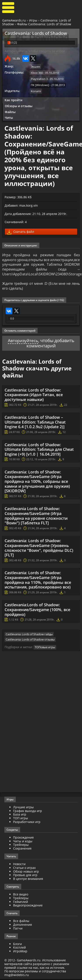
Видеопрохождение (28, 906)
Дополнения (23, 925)
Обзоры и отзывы (19, 106)
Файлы (10, 111)
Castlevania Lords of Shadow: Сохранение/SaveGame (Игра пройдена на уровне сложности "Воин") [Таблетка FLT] (36, 517)
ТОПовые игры (45, 648)
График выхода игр (28, 811)
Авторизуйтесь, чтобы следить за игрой (35, 51)
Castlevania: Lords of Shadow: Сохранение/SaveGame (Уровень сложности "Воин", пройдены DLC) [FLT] (39, 549)
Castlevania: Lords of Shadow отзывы (30, 641)
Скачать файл (21, 232)
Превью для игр (25, 876)
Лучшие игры (23, 808)
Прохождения (23, 838)
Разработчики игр (27, 823)
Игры (33, 20)
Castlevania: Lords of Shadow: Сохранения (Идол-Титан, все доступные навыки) (34, 396)
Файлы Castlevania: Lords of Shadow (44, 24)
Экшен (35, 67)
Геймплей (21, 902)
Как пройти (13, 100)
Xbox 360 (37, 73)
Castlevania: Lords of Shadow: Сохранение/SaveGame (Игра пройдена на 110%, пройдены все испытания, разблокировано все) (38, 581)
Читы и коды (23, 842)
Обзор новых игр (26, 872)
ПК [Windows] (40, 85)
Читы (9, 117)
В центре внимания (28, 880)
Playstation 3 (39, 79)
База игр (20, 815)
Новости (19, 865)
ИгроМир (20, 952)
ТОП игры (21, 819)
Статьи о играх (24, 869)
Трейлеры (21, 899)
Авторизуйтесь (23, 342)
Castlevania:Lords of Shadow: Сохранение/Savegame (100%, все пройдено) (37, 611)
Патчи (18, 929)
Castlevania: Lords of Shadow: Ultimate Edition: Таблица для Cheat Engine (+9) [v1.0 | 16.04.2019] (39, 450)
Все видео (21, 895)
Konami (36, 91)
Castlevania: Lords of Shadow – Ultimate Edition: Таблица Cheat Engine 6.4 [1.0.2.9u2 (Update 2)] (35, 423)
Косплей (19, 948)
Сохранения (22, 849)
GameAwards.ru (14, 20)
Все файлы (21, 922)
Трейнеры (21, 846)
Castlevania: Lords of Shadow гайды (29, 635)
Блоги (17, 945)
